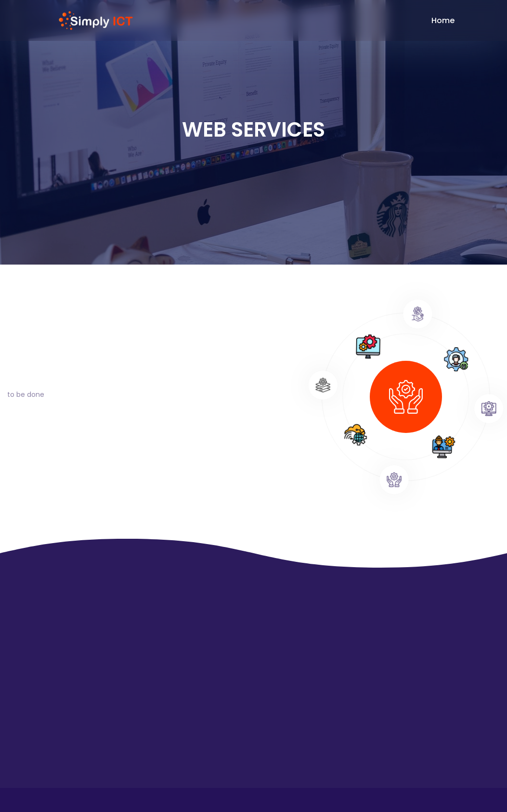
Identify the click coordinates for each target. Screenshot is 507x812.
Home (443, 20)
